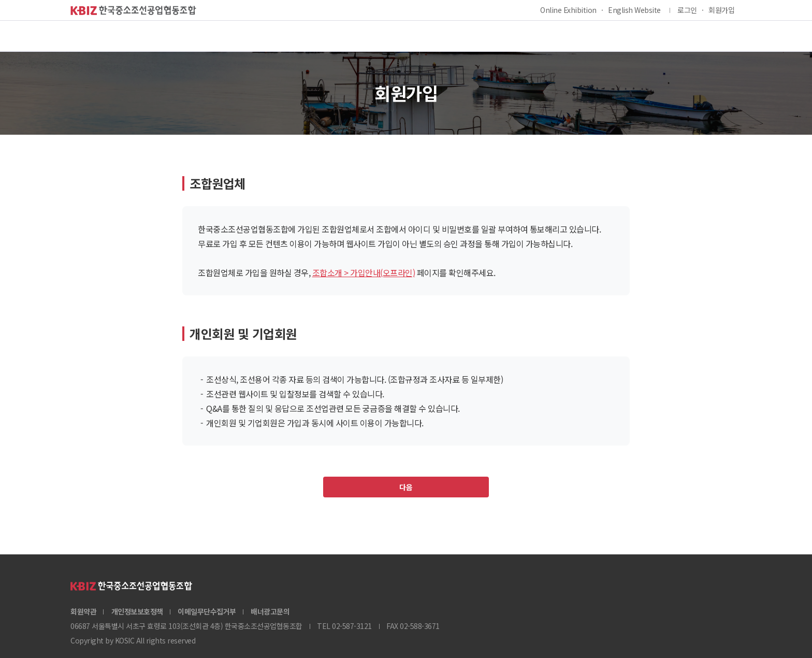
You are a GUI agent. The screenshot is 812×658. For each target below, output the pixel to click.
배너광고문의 (270, 611)
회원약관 (83, 611)
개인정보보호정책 (137, 611)
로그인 (687, 10)
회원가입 (721, 10)
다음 (406, 487)
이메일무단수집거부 (207, 611)
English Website (634, 10)
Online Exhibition (568, 10)
